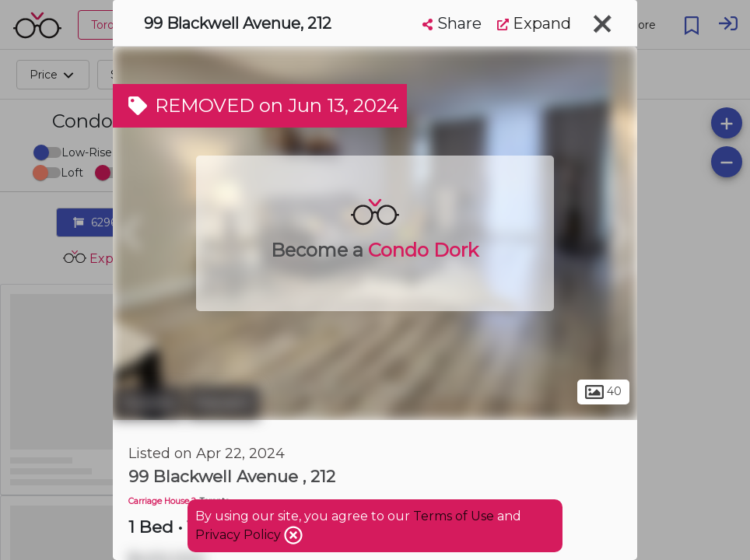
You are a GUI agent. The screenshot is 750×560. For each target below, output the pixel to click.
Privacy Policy (240, 535)
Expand (534, 23)
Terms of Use (454, 516)
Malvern (223, 403)
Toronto (148, 403)
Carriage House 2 (162, 501)
